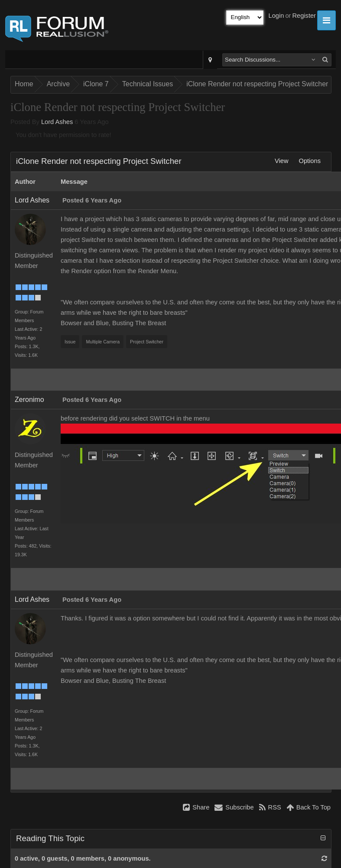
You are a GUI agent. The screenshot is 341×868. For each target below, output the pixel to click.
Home (24, 84)
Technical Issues (148, 84)
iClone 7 (96, 84)
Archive (58, 84)
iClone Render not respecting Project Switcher (257, 84)
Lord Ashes (57, 122)
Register (304, 16)
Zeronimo (29, 400)
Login (276, 16)
